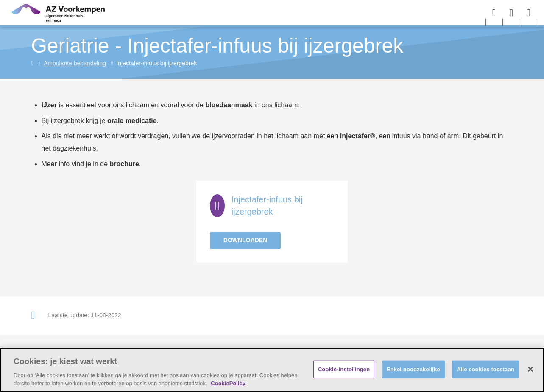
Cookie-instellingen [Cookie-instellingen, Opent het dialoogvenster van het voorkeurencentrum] (344, 369)
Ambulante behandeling (75, 63)
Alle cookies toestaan (485, 369)
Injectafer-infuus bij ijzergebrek (267, 206)
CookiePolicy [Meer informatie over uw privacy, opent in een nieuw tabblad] (228, 383)
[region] (272, 370)
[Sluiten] (530, 369)
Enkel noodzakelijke (413, 369)
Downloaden (245, 240)
